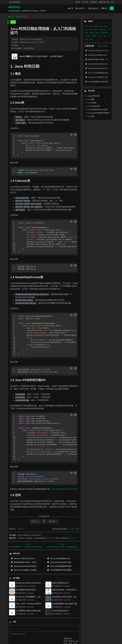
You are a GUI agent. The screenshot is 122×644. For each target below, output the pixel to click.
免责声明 (66, 630)
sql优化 (100, 36)
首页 (71, 8)
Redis (95, 36)
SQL (105, 36)
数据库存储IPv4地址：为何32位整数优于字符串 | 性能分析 (35, 562)
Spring (106, 26)
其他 (109, 30)
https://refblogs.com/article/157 (65, 489)
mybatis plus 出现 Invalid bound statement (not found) (37, 583)
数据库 (92, 33)
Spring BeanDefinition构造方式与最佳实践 (29, 566)
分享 (52, 521)
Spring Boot (94, 29)
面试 (101, 26)
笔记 (105, 8)
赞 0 (34, 42)
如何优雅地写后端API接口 (26, 590)
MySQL (91, 26)
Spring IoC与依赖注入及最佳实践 (25, 570)
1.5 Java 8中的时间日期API (98, 113)
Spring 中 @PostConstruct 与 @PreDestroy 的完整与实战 (35, 558)
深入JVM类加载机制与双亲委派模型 (63, 566)
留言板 (78, 2)
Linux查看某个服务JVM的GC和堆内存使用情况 (34, 611)
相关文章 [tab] (89, 46)
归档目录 (57, 630)
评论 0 (41, 42)
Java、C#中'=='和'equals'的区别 (28, 604)
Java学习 (19, 17)
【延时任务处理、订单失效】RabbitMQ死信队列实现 (73, 590)
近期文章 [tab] (103, 46)
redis (87, 33)
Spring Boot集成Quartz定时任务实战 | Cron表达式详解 (70, 558)
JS (109, 36)
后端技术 (94, 8)
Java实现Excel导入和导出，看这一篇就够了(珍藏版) (72, 597)
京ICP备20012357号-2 (52, 635)
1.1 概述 (90, 99)
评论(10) (31, 586)
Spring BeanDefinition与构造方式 (62, 562)
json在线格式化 (32, 630)
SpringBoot (88, 36)
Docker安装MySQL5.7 (61, 611)
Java (22, 45)
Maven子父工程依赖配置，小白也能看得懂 (32, 597)
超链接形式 (51, 538)
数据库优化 (104, 33)
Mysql (87, 30)
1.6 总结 (90, 116)
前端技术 (81, 8)
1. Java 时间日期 (92, 96)
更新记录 (49, 630)
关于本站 (85, 2)
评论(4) (31, 600)
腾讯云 (42, 635)
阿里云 (36, 635)
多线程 (98, 33)
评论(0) (66, 586)
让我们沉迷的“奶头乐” (60, 583)
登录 (112, 2)
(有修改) (39, 39)
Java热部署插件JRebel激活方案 (64, 604)
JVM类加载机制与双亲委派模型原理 (63, 570)
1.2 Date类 (91, 103)
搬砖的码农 (14, 7)
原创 (13, 22)
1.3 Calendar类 (93, 106)
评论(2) (30, 593)
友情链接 (94, 2)
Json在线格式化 (14, 2)
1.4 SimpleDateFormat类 (97, 109)
